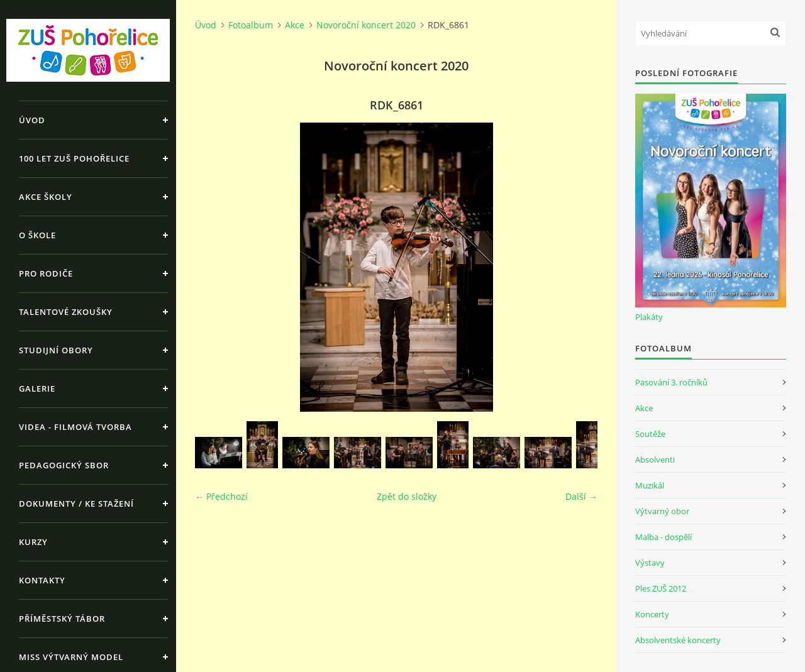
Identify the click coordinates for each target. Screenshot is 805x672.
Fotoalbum (251, 25)
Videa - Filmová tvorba (75, 427)
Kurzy (33, 542)
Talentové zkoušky (66, 312)
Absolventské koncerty (678, 640)
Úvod (32, 120)
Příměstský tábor (62, 619)
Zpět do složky (407, 496)
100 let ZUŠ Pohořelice (74, 158)
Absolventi (655, 460)
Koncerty (652, 614)
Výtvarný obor (662, 511)
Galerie (37, 388)
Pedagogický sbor (64, 465)
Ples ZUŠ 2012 (661, 588)
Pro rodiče (46, 273)
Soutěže (650, 434)
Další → (581, 496)
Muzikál (650, 485)
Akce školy (46, 197)
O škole (37, 235)
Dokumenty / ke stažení (76, 504)
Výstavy (650, 563)
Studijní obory (56, 350)
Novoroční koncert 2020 (366, 25)
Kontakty (42, 580)
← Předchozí (221, 496)
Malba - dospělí (663, 537)
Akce (295, 25)
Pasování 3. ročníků (671, 382)
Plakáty (649, 317)
